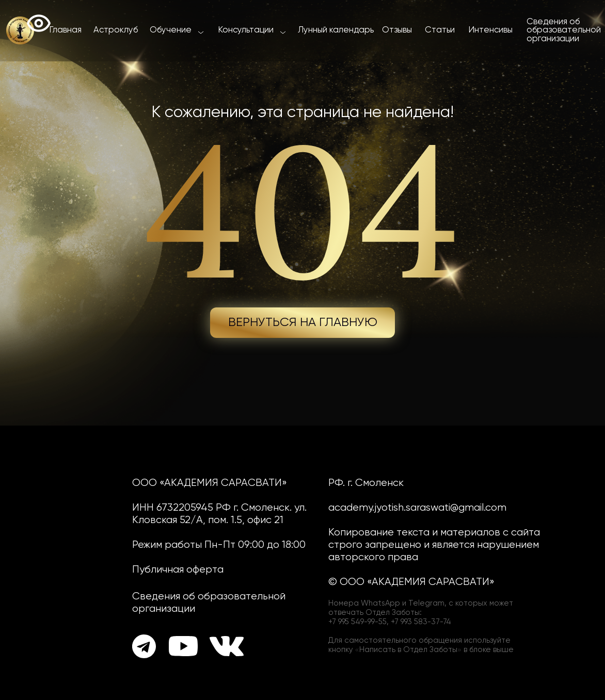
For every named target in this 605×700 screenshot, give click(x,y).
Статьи (440, 30)
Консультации (246, 30)
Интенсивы (491, 30)
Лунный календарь (336, 30)
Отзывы (397, 30)
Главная (66, 30)
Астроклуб (116, 30)
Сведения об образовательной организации (564, 30)
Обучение (171, 30)
